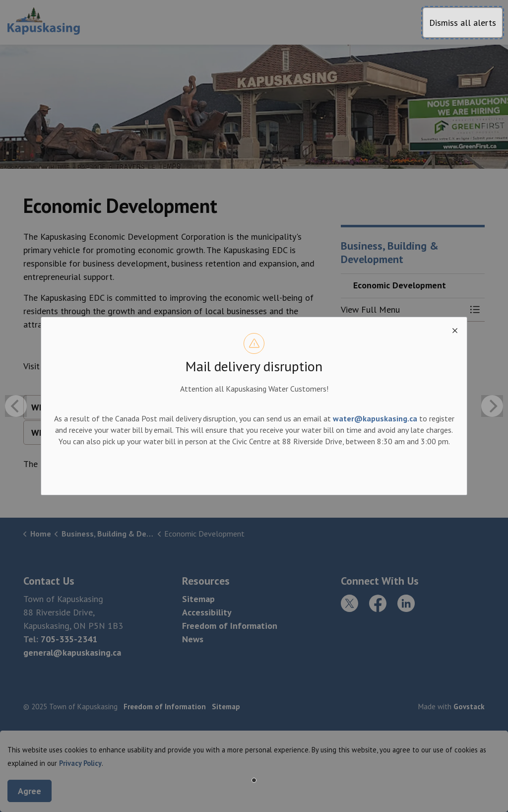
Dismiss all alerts (463, 23)
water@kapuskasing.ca (375, 418)
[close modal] (455, 329)
